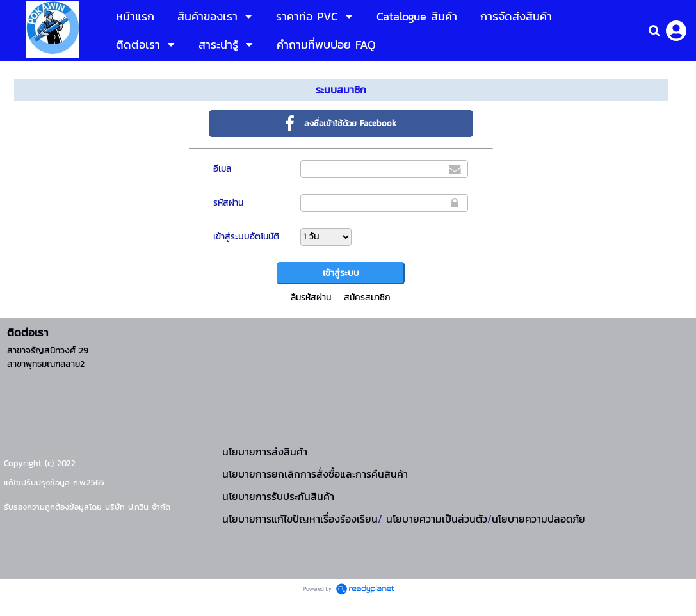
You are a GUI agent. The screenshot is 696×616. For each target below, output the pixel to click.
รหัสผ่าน (228, 203)
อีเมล (222, 169)
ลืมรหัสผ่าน (311, 297)
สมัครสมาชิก (367, 297)
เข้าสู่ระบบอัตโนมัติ (246, 237)
